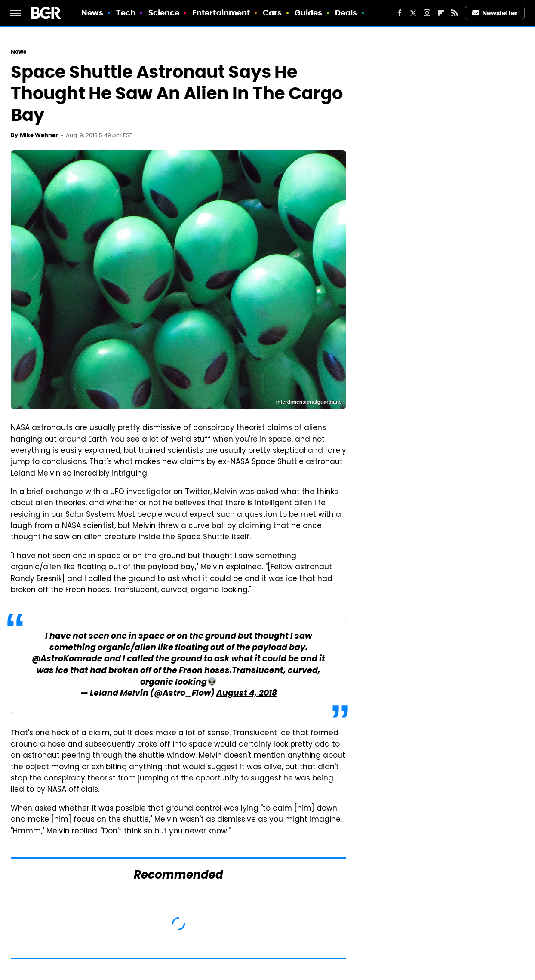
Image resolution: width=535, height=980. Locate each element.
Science (164, 13)
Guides (309, 13)
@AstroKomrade (67, 659)
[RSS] (455, 13)
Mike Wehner (39, 135)
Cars (272, 13)
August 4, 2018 (247, 694)
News (92, 13)
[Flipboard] (441, 13)
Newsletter (495, 13)
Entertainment (221, 13)
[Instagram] (427, 13)
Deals (346, 13)
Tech (126, 13)
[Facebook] (400, 13)
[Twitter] (413, 13)
